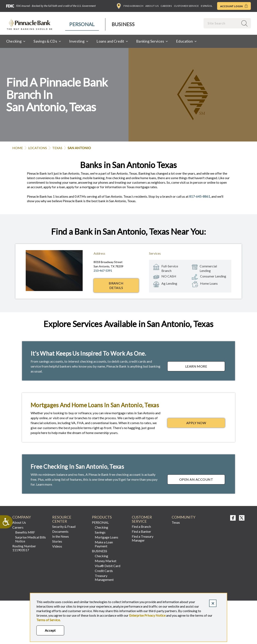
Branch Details (116, 285)
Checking (101, 527)
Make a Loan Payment (104, 544)
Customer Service (186, 6)
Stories (57, 541)
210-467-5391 (103, 271)
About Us (152, 6)
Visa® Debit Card (108, 566)
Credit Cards (104, 571)
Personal (82, 24)
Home (18, 148)
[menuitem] (82, 24)
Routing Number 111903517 (24, 548)
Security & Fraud (64, 526)
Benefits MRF (25, 532)
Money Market (106, 561)
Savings (100, 532)
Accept (50, 630)
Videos (57, 546)
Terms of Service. (48, 620)
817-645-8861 (200, 196)
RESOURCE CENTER (62, 519)
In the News (61, 536)
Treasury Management (104, 578)
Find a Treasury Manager (143, 538)
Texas (57, 148)
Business (123, 24)
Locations (38, 148)
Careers (166, 6)
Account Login (234, 6)
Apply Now (206, 424)
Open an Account (202, 480)
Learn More (205, 367)
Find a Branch (130, 6)
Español (207, 6)
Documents (60, 531)
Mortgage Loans (107, 537)
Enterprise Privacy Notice (147, 615)
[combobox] (222, 23)
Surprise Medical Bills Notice (31, 539)
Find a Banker (141, 531)
